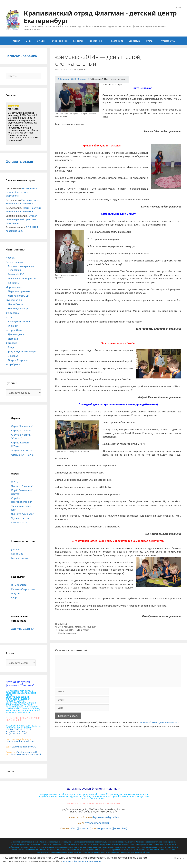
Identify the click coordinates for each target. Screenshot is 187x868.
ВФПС (15, 482)
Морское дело (14, 287)
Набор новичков (59, 41)
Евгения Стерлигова (23, 589)
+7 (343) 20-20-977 (21, 730)
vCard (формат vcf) (26, 752)
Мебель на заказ (21, 558)
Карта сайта (117, 41)
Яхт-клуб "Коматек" (22, 486)
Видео (12, 347)
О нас (28, 41)
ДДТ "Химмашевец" (23, 629)
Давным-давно (17, 334)
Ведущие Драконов (19, 321)
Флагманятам (168, 41)
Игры (9, 317)
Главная (16, 41)
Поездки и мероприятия (22, 278)
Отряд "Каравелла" (22, 426)
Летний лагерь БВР (19, 296)
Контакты (78, 41)
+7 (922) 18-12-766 (16, 733)
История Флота (14, 330)
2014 (61, 627)
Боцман (16, 593)
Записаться (135, 41)
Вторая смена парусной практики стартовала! (21, 192)
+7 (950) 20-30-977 (16, 731)
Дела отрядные (15, 262)
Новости (10, 258)
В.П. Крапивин (20, 585)
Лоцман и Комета (21, 450)
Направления (98, 41)
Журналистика (14, 300)
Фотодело (11, 343)
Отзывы (41, 41)
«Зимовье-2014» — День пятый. (74, 630)
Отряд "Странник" (22, 430)
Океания (13, 326)
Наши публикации (19, 308)
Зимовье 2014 (89, 627)
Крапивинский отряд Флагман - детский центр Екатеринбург (100, 17)
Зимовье (63, 624)
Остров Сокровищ (19, 360)
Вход (179, 7)
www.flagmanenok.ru (24, 747)
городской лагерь (73, 627)
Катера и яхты (19, 522)
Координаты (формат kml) (26, 754)
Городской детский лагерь (21, 351)
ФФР (14, 598)
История (13, 339)
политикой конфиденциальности (158, 722)
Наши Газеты (16, 304)
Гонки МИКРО (16, 274)
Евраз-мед (17, 554)
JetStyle (15, 549)
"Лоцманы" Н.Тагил (22, 455)
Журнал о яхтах (20, 518)
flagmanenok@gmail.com (20, 741)
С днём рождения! (67, 633)
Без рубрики (13, 364)
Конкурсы (14, 283)
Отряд (152, 41)
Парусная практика (19, 291)
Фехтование (13, 313)
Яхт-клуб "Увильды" (23, 514)
